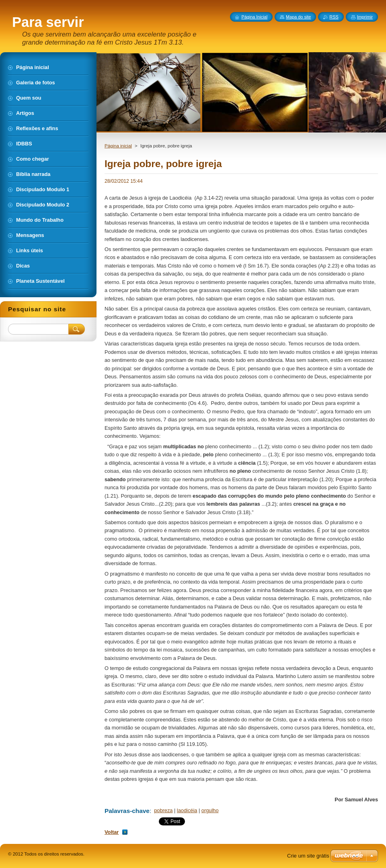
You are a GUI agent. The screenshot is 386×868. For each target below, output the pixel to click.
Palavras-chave (127, 811)
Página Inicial (254, 17)
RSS (334, 17)
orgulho (210, 810)
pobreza (163, 810)
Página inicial (118, 146)
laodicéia (187, 810)
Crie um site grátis (308, 856)
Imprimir (365, 17)
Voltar (112, 832)
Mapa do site (298, 17)
